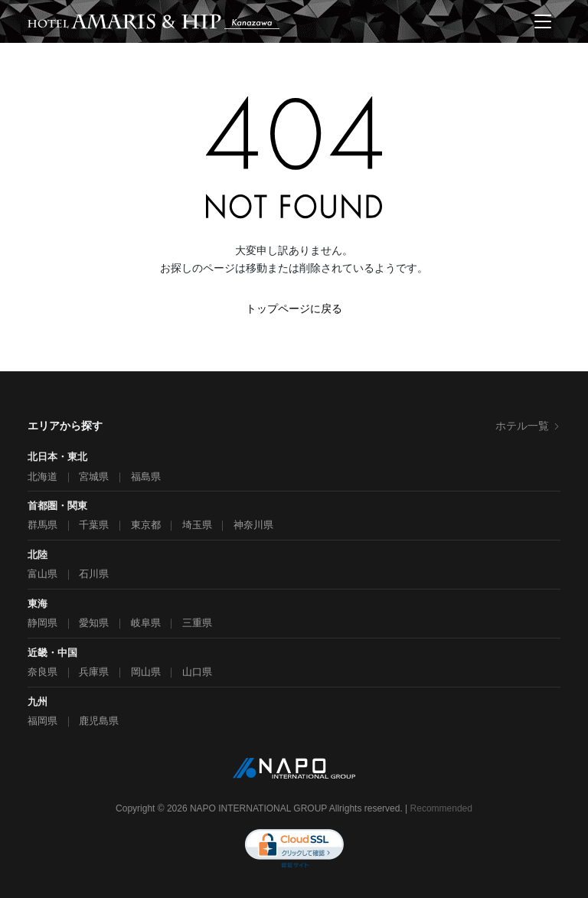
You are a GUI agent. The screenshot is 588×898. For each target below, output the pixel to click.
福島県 (146, 477)
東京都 (146, 525)
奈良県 (42, 672)
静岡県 (42, 623)
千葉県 (94, 525)
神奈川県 (253, 525)
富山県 (42, 574)
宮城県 (94, 477)
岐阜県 (146, 623)
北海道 (42, 477)
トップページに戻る (294, 309)
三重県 (197, 623)
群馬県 (42, 525)
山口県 (197, 672)
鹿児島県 (99, 721)
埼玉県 (197, 525)
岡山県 (146, 672)
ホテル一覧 (528, 426)
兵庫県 (94, 672)
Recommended (441, 808)
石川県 (94, 574)
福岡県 (42, 721)
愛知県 (94, 623)
